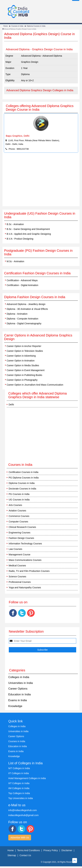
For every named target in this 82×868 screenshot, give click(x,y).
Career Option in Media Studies (23, 365)
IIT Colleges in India (19, 773)
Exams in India (18, 700)
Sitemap (12, 855)
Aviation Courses (17, 511)
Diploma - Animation (17, 314)
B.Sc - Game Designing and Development (28, 229)
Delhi (11, 405)
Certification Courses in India (23, 472)
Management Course (20, 555)
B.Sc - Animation (15, 224)
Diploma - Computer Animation (22, 319)
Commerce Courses (19, 516)
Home (6, 26)
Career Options (18, 689)
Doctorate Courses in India (22, 489)
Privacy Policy (51, 850)
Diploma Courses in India (36, 26)
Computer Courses (18, 522)
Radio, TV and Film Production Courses (29, 571)
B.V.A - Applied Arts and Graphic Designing (29, 234)
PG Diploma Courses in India (24, 478)
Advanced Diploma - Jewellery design (26, 304)
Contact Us (25, 855)
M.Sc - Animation (15, 261)
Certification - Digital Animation (22, 285)
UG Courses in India (19, 500)
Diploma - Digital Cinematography (24, 323)
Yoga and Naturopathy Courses (25, 587)
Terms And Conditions (29, 850)
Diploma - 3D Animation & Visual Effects (27, 309)
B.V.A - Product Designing (20, 239)
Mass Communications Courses (25, 560)
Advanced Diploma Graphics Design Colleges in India (40, 90)
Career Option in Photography (22, 380)
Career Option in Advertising (21, 356)
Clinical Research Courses (22, 527)
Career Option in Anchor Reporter (24, 346)
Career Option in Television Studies (25, 351)
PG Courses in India (19, 494)
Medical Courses (17, 566)
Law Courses (15, 549)
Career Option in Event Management (26, 370)
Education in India (20, 694)
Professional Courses (20, 582)
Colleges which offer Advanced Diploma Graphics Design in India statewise (38, 395)
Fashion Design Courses (21, 538)
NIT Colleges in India (19, 768)
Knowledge (15, 706)
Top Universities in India (21, 798)
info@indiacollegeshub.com (22, 810)
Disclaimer (67, 850)
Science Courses (17, 577)
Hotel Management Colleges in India (27, 778)
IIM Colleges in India (19, 788)
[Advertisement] (41, 181)
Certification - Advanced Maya (22, 280)
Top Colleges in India (19, 793)
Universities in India (20, 683)
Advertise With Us (20, 838)
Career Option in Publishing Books (24, 375)
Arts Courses (15, 505)
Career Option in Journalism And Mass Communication (35, 385)
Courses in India (17, 26)
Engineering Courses (20, 533)
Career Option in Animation (21, 361)
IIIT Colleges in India (19, 783)
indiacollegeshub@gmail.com (23, 815)
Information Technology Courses (25, 544)
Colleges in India (19, 677)
